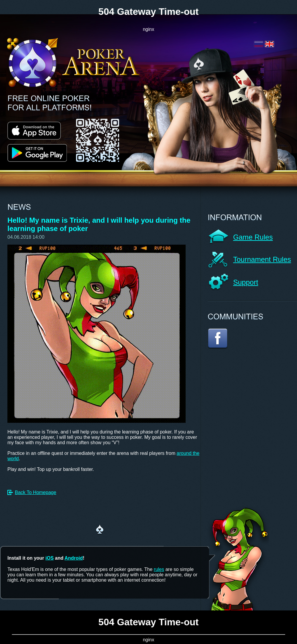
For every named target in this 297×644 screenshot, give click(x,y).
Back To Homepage (35, 492)
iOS (50, 558)
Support (246, 282)
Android (74, 558)
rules (159, 569)
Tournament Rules (262, 259)
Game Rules (253, 237)
